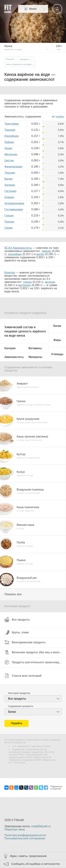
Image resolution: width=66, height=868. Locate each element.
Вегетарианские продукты (25, 642)
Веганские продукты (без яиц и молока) (34, 652)
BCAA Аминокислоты (18, 248)
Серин (9, 228)
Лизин (8, 148)
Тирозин (10, 173)
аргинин (50, 282)
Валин (9, 179)
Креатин (10, 273)
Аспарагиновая (14, 203)
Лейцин (9, 142)
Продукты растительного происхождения (35, 662)
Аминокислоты (14, 357)
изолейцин (15, 254)
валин (40, 254)
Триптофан (12, 124)
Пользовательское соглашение (25, 838)
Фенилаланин (13, 167)
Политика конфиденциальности (25, 835)
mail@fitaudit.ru (41, 826)
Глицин (9, 216)
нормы (60, 117)
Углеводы (57, 354)
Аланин (9, 197)
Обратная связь (15, 829)
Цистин (9, 160)
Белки (57, 326)
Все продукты (17, 620)
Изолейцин (12, 136)
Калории (10, 348)
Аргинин (10, 185)
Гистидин (10, 191)
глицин (27, 282)
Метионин (11, 154)
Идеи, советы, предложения (28, 856)
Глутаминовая (14, 209)
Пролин (9, 222)
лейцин (46, 251)
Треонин (10, 130)
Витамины (35, 348)
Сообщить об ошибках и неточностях (36, 864)
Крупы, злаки (17, 632)
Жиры (57, 340)
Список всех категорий (23, 676)
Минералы (35, 357)
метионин (25, 285)
